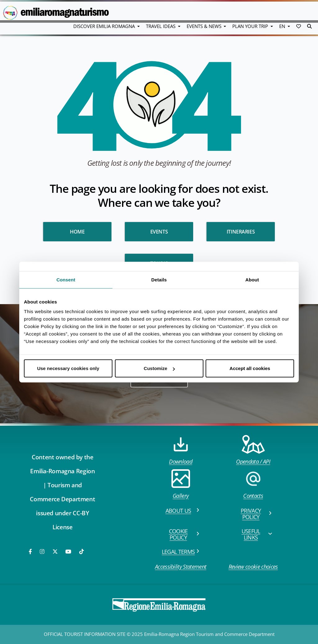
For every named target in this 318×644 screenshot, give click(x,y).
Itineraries (241, 232)
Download (181, 450)
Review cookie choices (253, 567)
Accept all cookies (250, 368)
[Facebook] (31, 551)
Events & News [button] (205, 26)
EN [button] (283, 26)
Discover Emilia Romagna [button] (105, 26)
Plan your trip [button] (251, 26)
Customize (159, 368)
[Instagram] (43, 551)
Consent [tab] (66, 279)
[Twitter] (55, 551)
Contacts (253, 484)
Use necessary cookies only (68, 368)
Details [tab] (159, 279)
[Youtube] (69, 551)
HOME (77, 232)
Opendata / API (253, 450)
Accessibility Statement (181, 567)
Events (159, 232)
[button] (299, 26)
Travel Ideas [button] (161, 26)
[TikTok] (82, 551)
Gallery (181, 484)
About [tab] (252, 279)
